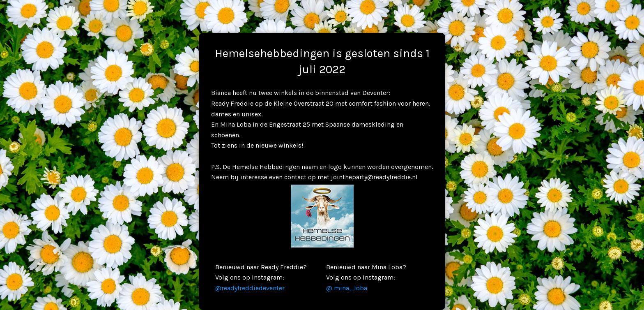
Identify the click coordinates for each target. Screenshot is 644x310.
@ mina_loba (347, 288)
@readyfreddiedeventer (250, 288)
